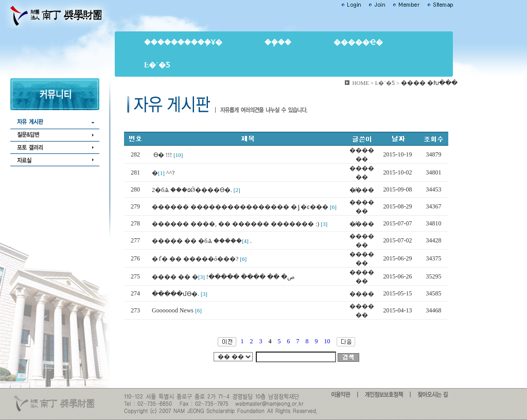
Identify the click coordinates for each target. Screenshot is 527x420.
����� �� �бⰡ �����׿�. (202, 241)
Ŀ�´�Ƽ (157, 65)
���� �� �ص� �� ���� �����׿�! (223, 277)
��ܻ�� (278, 42)
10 (327, 341)
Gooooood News (173, 310)
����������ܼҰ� (183, 42)
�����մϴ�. (175, 294)
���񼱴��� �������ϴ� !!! (162, 155)
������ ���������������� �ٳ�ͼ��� (240, 207)
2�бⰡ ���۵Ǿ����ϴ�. (192, 190)
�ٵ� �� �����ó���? (195, 259)
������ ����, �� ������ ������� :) (235, 224)
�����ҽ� (358, 42)
